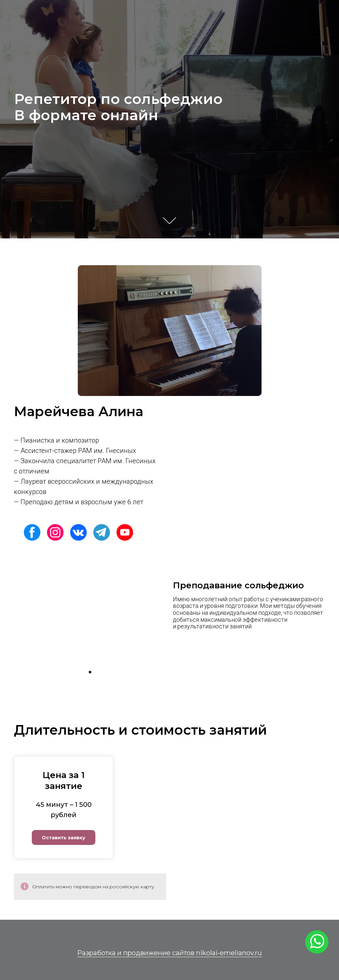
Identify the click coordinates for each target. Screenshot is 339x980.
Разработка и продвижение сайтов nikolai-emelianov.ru (169, 953)
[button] (64, 832)
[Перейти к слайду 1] (90, 672)
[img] (32, 532)
